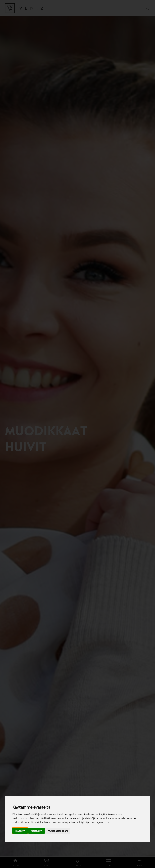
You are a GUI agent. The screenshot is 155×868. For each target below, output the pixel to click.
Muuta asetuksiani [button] (58, 831)
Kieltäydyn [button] (36, 831)
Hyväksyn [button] (20, 831)
